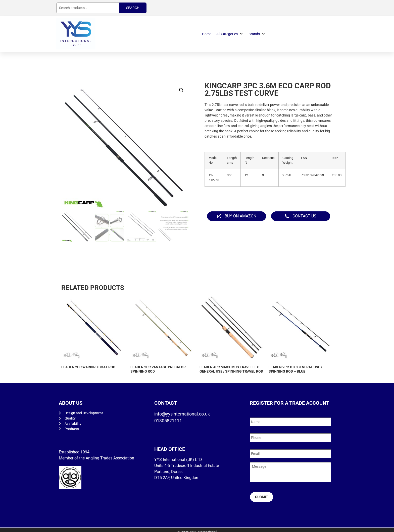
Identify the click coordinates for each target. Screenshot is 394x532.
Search (133, 8)
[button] (230, 34)
